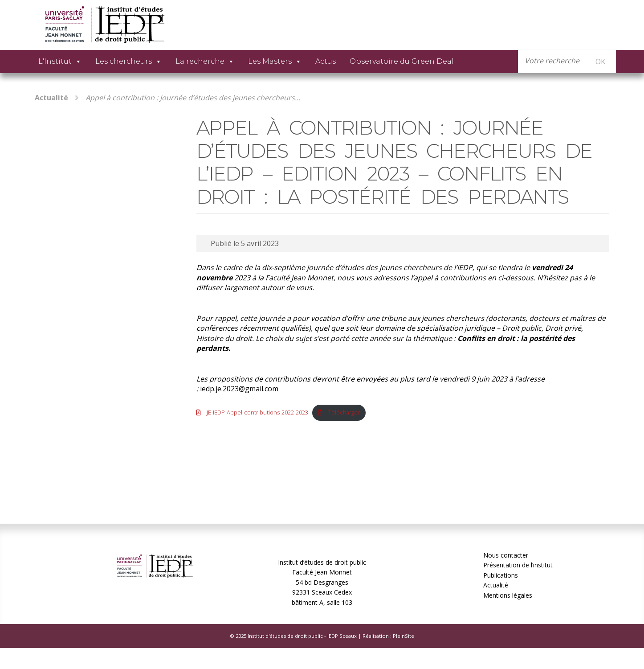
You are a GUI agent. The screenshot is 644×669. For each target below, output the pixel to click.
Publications (501, 575)
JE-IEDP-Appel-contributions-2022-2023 (257, 412)
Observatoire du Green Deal (402, 61)
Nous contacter (506, 555)
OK (600, 62)
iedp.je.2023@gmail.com (239, 389)
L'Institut (60, 61)
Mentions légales (508, 595)
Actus (326, 61)
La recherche (205, 61)
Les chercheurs (128, 61)
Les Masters (275, 61)
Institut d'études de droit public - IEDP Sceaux (302, 636)
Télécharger (344, 412)
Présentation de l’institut (518, 565)
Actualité (51, 98)
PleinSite (404, 636)
